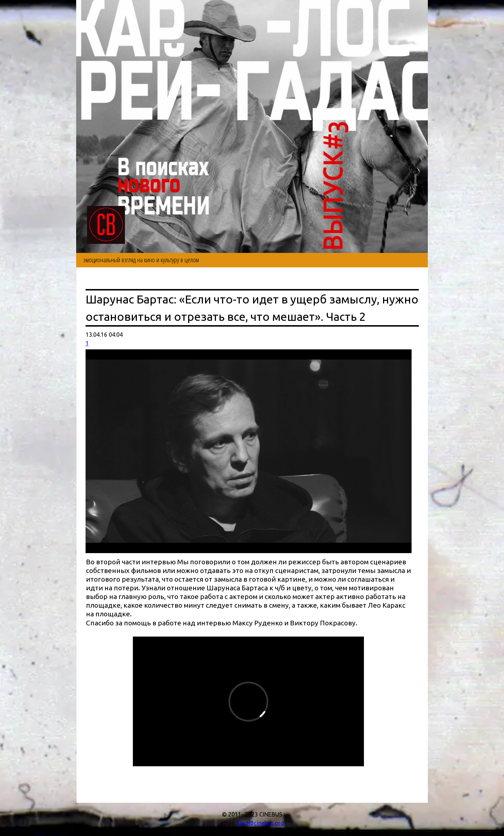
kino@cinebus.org (260, 823)
